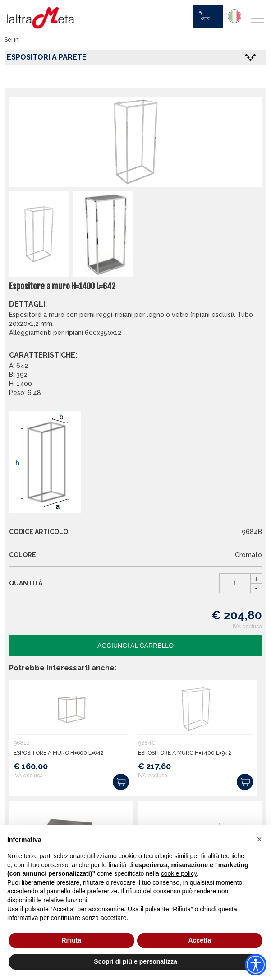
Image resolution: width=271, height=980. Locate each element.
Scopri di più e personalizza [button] (135, 961)
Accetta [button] (200, 940)
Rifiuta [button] (71, 940)
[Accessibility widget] (256, 965)
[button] (259, 839)
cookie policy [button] (179, 873)
